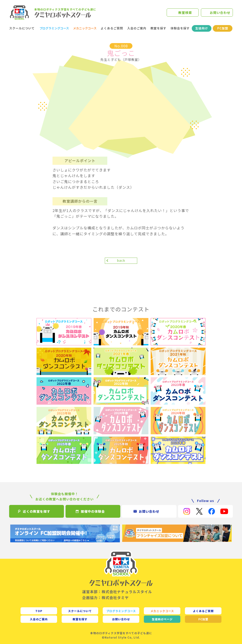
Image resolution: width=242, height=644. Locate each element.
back (121, 260)
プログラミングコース (54, 28)
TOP (39, 611)
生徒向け (202, 28)
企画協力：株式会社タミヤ (105, 597)
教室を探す (158, 28)
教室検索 (185, 13)
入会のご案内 (137, 28)
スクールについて (22, 28)
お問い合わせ (220, 13)
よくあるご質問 (112, 28)
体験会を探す (180, 28)
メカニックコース (85, 28)
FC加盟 (223, 28)
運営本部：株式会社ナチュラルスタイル (117, 592)
